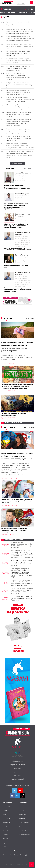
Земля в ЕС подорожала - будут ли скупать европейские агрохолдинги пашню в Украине (19, 61)
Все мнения (27, 169)
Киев (11, 855)
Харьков (6, 855)
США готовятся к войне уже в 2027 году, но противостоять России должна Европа (16, 226)
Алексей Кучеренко (23, 173)
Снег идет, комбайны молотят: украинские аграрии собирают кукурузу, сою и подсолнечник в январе (20, 146)
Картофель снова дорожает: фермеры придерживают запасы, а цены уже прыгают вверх (19, 53)
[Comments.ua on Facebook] (12, 796)
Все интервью (29, 427)
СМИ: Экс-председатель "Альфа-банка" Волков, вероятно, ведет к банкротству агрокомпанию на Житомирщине (20, 31)
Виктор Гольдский (22, 194)
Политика (7, 806)
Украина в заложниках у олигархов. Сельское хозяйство (14, 414)
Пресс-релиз (24, 823)
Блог (21, 827)
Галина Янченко (22, 255)
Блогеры (18, 776)
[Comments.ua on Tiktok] (23, 796)
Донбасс (29, 855)
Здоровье (7, 823)
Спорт (5, 835)
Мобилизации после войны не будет (16, 266)
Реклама (17, 768)
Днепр (22, 855)
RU (23, 3)
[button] (30, 300)
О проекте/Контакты (17, 765)
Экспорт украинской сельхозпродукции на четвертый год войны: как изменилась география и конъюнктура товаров (17, 386)
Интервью (23, 13)
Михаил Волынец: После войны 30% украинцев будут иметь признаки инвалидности (14, 530)
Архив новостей (17, 779)
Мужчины (7, 843)
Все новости (18, 163)
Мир (5, 814)
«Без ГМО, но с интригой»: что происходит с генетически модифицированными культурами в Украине (19, 76)
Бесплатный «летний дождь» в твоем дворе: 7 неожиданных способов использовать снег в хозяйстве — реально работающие (19, 123)
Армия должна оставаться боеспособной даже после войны (17, 249)
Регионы (22, 831)
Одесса (17, 855)
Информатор (17, 761)
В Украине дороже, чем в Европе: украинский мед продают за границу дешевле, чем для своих (19, 85)
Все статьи (30, 318)
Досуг (5, 827)
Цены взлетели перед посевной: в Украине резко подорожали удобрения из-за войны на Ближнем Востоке (20, 39)
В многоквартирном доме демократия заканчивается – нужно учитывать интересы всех (17, 187)
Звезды (6, 839)
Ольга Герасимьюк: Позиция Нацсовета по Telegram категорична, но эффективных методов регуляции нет (17, 456)
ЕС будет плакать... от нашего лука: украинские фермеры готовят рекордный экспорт (18, 68)
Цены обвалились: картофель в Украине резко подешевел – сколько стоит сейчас (20, 24)
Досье (5, 847)
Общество (7, 818)
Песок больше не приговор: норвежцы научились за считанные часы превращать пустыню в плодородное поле (20, 154)
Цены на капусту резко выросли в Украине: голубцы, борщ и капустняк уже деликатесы (19, 138)
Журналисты (17, 772)
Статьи (14, 13)
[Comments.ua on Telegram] (17, 796)
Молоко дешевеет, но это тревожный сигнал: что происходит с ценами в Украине (19, 114)
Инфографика (24, 835)
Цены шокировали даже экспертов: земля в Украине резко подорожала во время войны (20, 46)
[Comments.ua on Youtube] (20, 790)
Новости (22, 806)
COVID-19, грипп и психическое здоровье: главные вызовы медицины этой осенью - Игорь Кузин (17, 501)
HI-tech (6, 831)
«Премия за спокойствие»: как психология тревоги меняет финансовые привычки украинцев (16, 206)
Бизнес (6, 810)
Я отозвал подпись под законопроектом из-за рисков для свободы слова (17, 290)
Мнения (22, 818)
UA (19, 3)
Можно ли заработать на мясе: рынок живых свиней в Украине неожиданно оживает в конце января (19, 107)
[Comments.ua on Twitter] (15, 790)
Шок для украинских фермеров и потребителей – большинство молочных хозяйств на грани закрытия (20, 100)
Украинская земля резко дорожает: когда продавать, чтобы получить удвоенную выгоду (18, 131)
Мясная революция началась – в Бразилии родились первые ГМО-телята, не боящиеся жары (18, 92)
